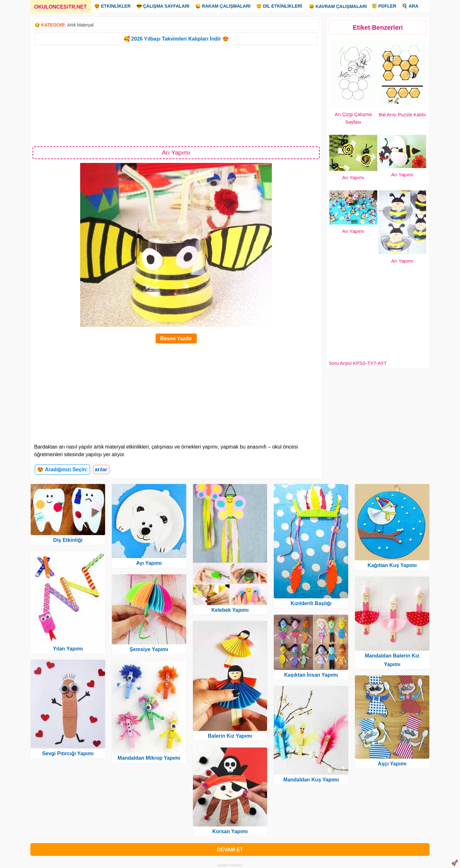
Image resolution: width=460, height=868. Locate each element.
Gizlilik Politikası (230, 865)
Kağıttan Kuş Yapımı (392, 565)
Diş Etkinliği (68, 540)
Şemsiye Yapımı (149, 649)
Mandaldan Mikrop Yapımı (149, 758)
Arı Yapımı (353, 177)
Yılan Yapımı (68, 649)
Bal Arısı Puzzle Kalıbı (402, 115)
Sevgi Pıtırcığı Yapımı (68, 753)
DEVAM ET (230, 850)
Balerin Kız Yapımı (230, 736)
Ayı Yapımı (149, 563)
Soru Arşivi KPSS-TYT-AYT (358, 363)
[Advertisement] (176, 95)
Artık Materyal (80, 25)
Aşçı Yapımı (392, 764)
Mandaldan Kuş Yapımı (311, 780)
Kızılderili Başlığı (311, 603)
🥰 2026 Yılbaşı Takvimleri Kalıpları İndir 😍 (176, 39)
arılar (101, 469)
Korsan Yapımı (230, 831)
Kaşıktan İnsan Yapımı (311, 675)
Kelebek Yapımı (230, 610)
